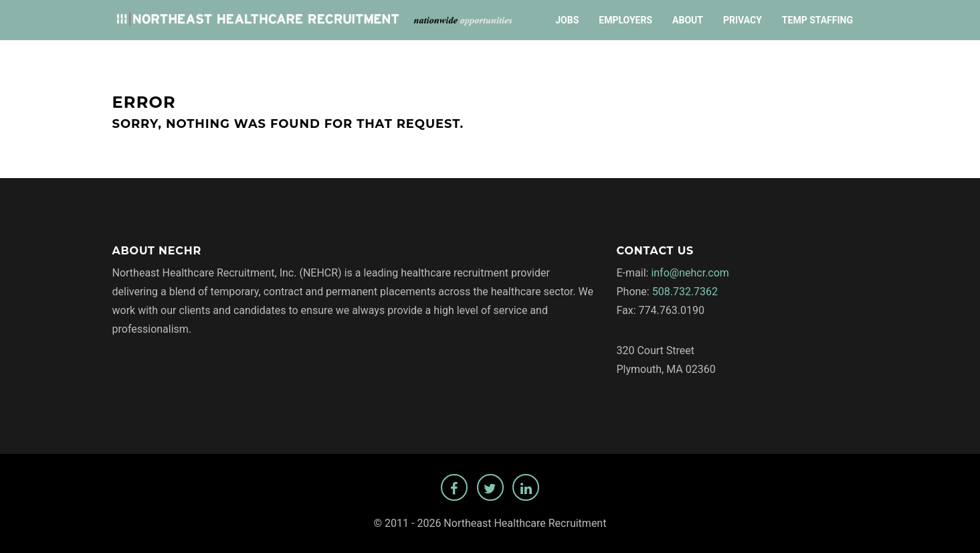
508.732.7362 (685, 292)
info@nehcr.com (690, 273)
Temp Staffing (817, 20)
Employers (625, 20)
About (688, 20)
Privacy (743, 20)
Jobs (567, 20)
